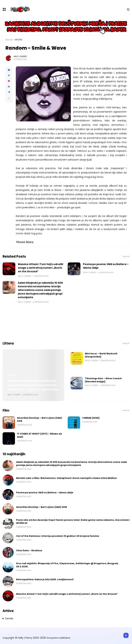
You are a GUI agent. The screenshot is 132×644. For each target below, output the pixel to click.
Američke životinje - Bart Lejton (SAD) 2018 (40, 419)
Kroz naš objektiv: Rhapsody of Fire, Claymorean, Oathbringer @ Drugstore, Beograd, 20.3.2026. (67, 565)
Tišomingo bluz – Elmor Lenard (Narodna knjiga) (103, 380)
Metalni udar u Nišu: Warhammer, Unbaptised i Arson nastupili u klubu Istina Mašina (66, 478)
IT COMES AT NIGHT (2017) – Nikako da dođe (39, 435)
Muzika (19, 40)
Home (9, 40)
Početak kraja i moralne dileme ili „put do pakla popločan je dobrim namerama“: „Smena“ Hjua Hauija (33, 385)
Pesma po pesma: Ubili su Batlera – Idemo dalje (106, 266)
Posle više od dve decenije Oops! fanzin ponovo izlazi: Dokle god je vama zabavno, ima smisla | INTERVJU (73, 521)
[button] (9, 98)
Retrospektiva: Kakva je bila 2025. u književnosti (45, 579)
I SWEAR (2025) (91, 418)
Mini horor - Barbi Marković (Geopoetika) (101, 355)
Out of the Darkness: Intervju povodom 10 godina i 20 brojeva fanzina (58, 536)
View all (126, 256)
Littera (12, 375)
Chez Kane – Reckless (29, 550)
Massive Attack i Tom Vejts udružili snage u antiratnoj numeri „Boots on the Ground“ (40, 268)
